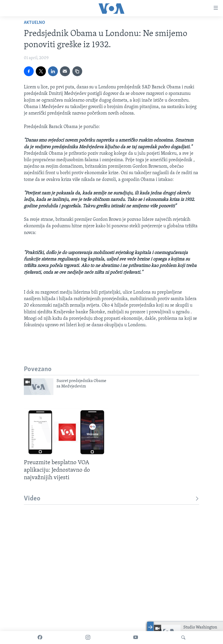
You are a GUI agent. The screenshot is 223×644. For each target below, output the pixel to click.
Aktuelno (34, 23)
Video (112, 499)
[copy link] (77, 71)
